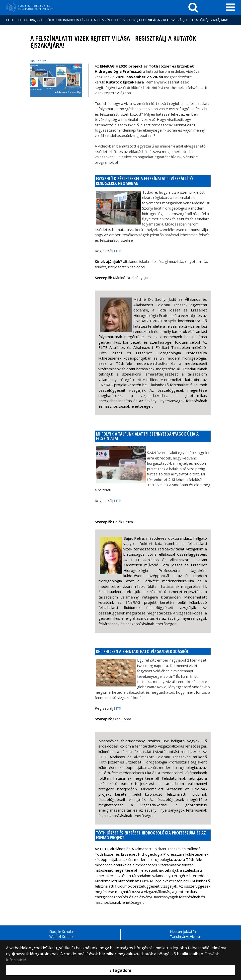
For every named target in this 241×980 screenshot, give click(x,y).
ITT (117, 251)
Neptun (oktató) (183, 932)
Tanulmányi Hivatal (185, 937)
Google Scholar (62, 932)
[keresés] (193, 7)
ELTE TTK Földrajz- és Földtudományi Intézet (48, 20)
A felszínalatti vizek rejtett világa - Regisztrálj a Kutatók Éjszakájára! (161, 20)
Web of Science (62, 937)
